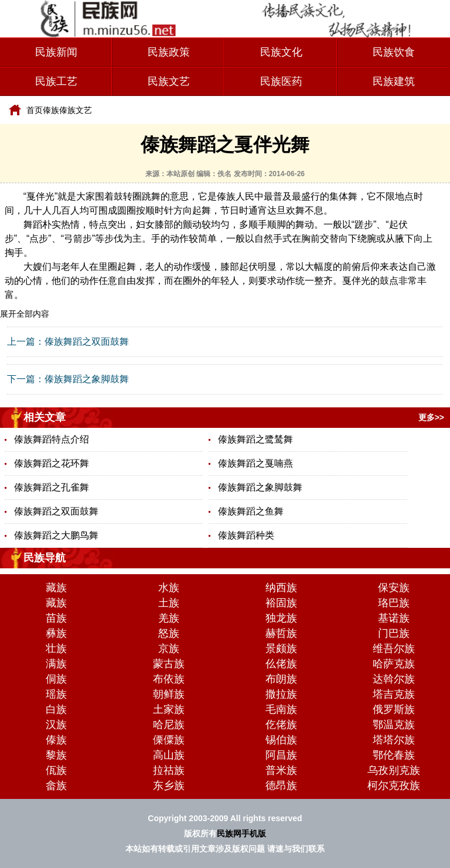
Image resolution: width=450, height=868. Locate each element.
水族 (169, 588)
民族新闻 (56, 52)
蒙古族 (169, 664)
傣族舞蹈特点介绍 (52, 439)
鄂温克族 (394, 725)
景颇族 (281, 649)
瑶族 (56, 694)
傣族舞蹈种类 (246, 535)
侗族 (56, 679)
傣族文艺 (76, 110)
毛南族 (281, 709)
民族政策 (169, 52)
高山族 (169, 755)
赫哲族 (281, 633)
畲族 (56, 785)
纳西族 (281, 588)
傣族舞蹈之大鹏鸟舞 (56, 535)
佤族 (56, 770)
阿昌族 (281, 755)
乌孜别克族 (394, 770)
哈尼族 (169, 725)
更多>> (431, 417)
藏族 (56, 588)
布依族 (169, 679)
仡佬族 (281, 725)
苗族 (56, 618)
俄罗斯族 (394, 709)
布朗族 (281, 679)
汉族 (56, 725)
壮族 (56, 649)
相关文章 (45, 417)
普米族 (281, 770)
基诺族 (394, 618)
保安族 (394, 588)
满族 (56, 664)
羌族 (169, 618)
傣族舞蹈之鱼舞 (251, 511)
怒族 (169, 633)
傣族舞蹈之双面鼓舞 (87, 342)
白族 (56, 709)
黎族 (56, 755)
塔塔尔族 (394, 740)
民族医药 (281, 81)
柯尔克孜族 (394, 785)
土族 (169, 603)
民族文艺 (169, 81)
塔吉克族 (394, 694)
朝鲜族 (169, 694)
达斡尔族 (394, 679)
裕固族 (281, 603)
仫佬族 (281, 664)
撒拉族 (281, 694)
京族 (169, 649)
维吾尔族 (394, 649)
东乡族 (169, 785)
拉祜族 (169, 770)
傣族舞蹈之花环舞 (52, 463)
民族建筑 (394, 81)
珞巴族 (394, 603)
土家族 (169, 709)
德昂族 (281, 785)
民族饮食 (394, 52)
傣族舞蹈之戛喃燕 (255, 463)
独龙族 (281, 618)
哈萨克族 (394, 664)
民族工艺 (56, 81)
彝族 (56, 633)
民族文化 (281, 52)
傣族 (51, 110)
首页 (35, 110)
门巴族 (394, 633)
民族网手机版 (241, 833)
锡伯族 (281, 740)
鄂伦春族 (394, 755)
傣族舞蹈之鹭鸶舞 (255, 439)
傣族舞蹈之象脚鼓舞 (87, 379)
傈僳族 (169, 740)
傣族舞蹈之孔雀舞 (52, 487)
